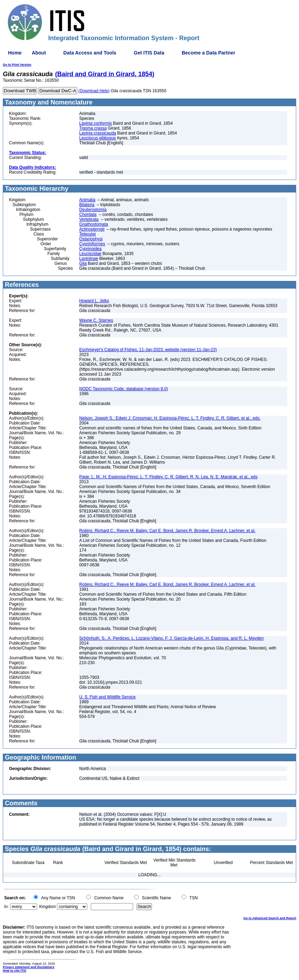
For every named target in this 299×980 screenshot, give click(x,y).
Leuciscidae (90, 254)
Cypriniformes (92, 244)
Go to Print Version (17, 65)
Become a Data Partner (208, 53)
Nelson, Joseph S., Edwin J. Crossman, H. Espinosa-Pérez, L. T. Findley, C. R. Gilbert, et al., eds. (170, 418)
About (39, 53)
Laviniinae (89, 259)
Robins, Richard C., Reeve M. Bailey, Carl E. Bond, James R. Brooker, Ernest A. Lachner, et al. (167, 531)
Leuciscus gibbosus (98, 138)
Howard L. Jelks (94, 301)
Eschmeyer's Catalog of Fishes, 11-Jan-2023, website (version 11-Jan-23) (148, 350)
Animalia (87, 200)
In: (6, 907)
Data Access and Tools (90, 53)
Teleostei (87, 234)
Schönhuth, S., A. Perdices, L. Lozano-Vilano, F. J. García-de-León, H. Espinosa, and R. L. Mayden (172, 638)
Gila (83, 263)
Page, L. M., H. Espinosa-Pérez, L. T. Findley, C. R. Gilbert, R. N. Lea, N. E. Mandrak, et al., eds (168, 477)
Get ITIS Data (149, 53)
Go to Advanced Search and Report (270, 918)
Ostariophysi (91, 239)
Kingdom (47, 907)
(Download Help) (94, 91)
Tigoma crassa (93, 128)
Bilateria (87, 205)
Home (15, 53)
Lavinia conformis (96, 123)
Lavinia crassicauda (98, 133)
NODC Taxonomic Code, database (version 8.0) (124, 389)
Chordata (88, 215)
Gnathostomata (94, 224)
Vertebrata (89, 219)
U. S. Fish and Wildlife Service (107, 697)
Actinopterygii (92, 229)
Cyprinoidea (90, 249)
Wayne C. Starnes (96, 320)
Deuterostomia (93, 210)
